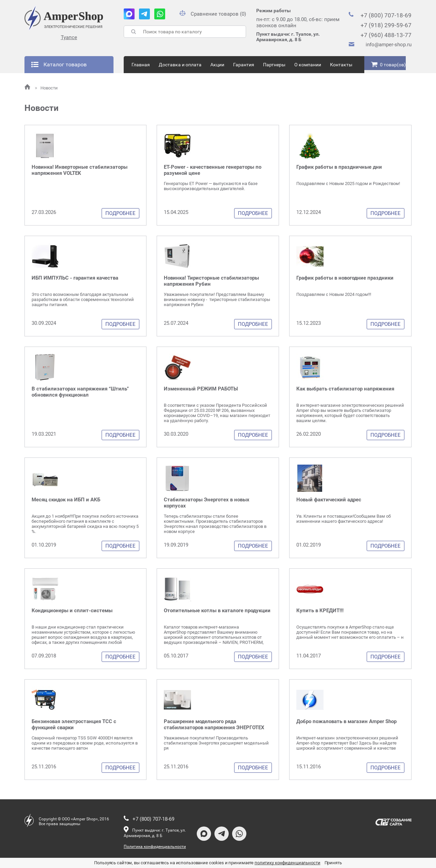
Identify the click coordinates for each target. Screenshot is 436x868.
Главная (141, 65)
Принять (333, 863)
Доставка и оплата (180, 65)
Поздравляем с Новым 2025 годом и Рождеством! (348, 183)
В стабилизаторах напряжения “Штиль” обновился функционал (80, 392)
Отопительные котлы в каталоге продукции (217, 611)
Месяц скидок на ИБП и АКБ (66, 500)
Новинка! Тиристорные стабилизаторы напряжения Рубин (211, 281)
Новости (46, 88)
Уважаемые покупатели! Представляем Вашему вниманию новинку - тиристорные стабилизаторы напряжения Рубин (217, 299)
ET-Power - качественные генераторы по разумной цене (213, 170)
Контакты (341, 65)
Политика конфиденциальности (155, 847)
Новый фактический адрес (329, 500)
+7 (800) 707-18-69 (386, 15)
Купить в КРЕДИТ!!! (320, 611)
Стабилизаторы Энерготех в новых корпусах (207, 503)
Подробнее (120, 213)
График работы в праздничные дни (339, 167)
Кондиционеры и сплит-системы (72, 611)
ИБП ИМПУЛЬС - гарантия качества (75, 278)
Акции (217, 65)
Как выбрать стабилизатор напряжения (345, 389)
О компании (308, 65)
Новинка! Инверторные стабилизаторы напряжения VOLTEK (80, 170)
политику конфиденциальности (287, 863)
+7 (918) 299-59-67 (386, 25)
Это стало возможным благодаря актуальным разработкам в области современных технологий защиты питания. (83, 299)
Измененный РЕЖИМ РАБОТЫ (201, 389)
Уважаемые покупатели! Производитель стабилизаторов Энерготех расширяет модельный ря (216, 743)
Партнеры (274, 65)
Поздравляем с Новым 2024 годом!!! (334, 294)
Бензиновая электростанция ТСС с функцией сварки (74, 724)
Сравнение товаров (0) (213, 14)
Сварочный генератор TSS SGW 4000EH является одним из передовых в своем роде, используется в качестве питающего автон (85, 743)
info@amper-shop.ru (389, 45)
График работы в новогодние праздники (345, 278)
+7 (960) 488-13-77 (386, 35)
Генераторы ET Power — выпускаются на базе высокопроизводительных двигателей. (211, 186)
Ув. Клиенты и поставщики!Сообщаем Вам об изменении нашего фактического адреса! (344, 519)
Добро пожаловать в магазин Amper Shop (346, 721)
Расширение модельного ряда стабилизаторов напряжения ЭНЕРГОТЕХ (214, 724)
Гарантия (244, 65)
